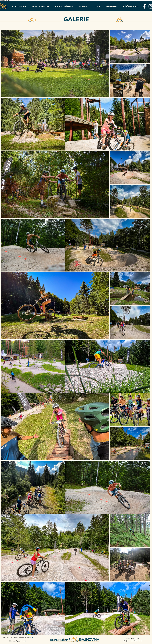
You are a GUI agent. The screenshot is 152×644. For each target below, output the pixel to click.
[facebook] (144, 6)
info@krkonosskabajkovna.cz (132, 641)
